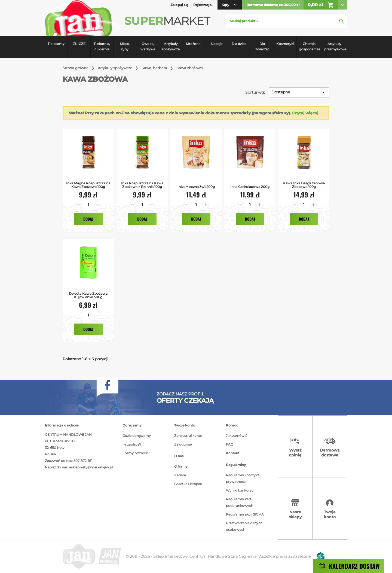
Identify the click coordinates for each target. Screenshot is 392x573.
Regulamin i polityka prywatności (243, 478)
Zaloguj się (183, 444)
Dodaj (88, 219)
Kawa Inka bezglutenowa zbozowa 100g (304, 185)
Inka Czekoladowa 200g (250, 187)
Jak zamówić (237, 436)
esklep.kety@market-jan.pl (91, 467)
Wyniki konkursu (240, 490)
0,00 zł (321, 5)
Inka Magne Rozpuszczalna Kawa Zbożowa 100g (88, 185)
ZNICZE (79, 44)
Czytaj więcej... (307, 113)
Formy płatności (136, 453)
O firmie (181, 466)
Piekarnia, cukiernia (102, 46)
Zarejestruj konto (188, 436)
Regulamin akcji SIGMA (245, 514)
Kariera (180, 475)
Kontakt (233, 453)
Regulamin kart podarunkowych (240, 502)
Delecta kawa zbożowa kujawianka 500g (88, 295)
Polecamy (56, 44)
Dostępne (299, 92)
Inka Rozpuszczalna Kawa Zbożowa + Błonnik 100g (142, 185)
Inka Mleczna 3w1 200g (196, 187)
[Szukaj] (286, 21)
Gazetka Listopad (188, 484)
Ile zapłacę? (132, 444)
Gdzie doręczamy (137, 436)
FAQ (230, 444)
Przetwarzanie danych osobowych (244, 526)
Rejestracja (202, 5)
